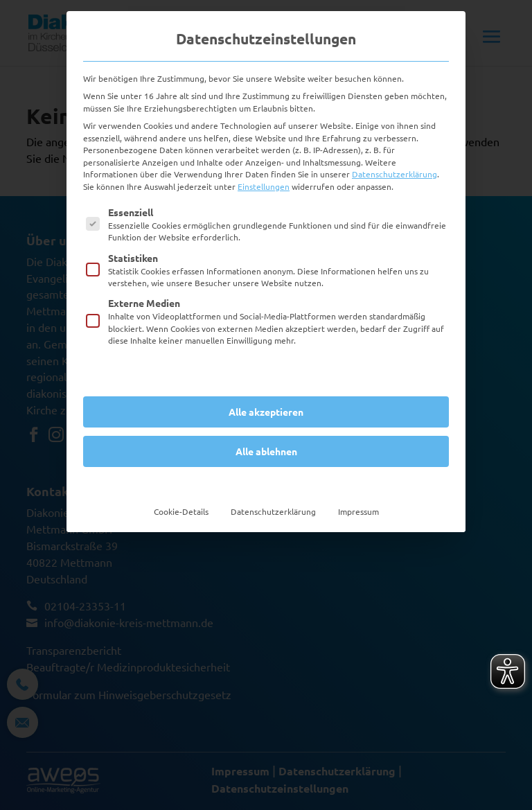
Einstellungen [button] (264, 186)
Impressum (358, 511)
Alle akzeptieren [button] (266, 412)
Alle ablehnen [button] (266, 451)
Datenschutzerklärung (394, 174)
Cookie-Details (181, 511)
